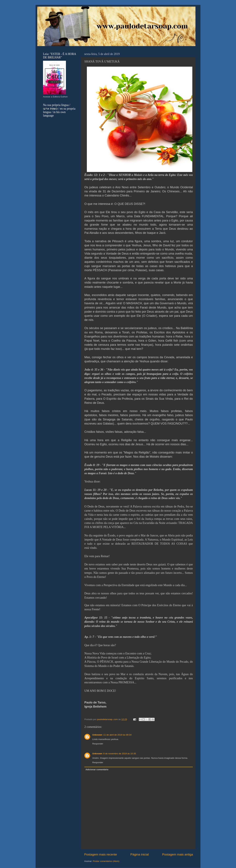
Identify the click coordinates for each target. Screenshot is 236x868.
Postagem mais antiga (178, 854)
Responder (98, 744)
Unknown (97, 735)
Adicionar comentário (97, 770)
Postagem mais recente (101, 854)
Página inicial (140, 854)
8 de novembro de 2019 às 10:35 (120, 754)
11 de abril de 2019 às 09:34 (117, 735)
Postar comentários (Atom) (106, 861)
